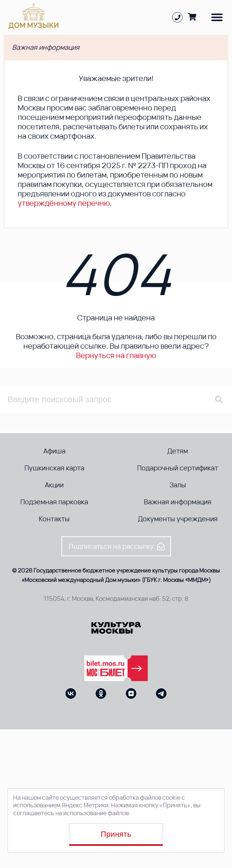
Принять (116, 834)
